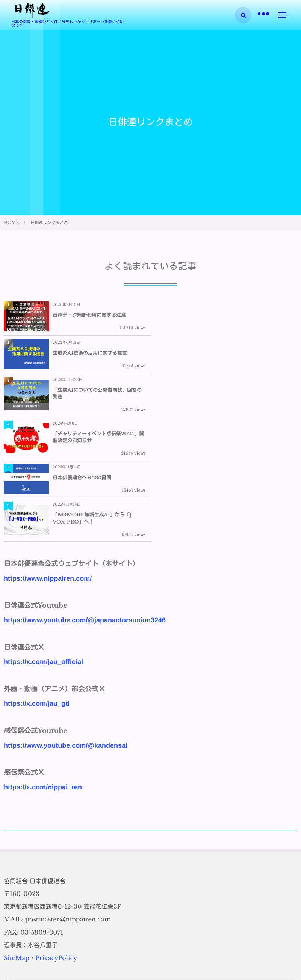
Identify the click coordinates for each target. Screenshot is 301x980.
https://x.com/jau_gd (37, 584)
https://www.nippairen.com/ (48, 459)
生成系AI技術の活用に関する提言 (237, 315)
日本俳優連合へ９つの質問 (82, 399)
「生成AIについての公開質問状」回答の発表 (97, 356)
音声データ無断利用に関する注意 (89, 315)
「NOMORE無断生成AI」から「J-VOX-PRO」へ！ (240, 399)
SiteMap (17, 839)
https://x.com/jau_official (43, 542)
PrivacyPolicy (56, 839)
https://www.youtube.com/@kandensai (66, 626)
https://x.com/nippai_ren (43, 668)
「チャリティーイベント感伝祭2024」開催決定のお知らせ (245, 356)
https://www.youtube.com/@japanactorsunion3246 (85, 501)
